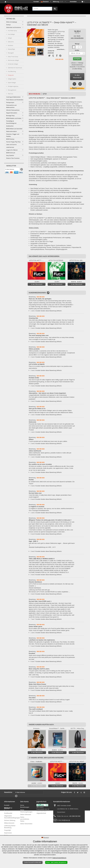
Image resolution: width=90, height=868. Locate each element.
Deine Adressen (26, 814)
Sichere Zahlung (10, 820)
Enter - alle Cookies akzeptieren (56, 862)
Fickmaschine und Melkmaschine (11, 106)
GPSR (45, 94)
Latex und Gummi (11, 144)
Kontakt (36, 2)
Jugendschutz (41, 813)
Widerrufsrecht (9, 823)
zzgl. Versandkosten (77, 38)
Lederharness (10, 147)
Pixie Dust (10, 94)
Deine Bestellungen (25, 806)
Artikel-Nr (51, 51)
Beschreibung (35, 94)
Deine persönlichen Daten (25, 819)
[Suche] (55, 9)
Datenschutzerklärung (59, 858)
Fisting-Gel (11, 75)
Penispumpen (10, 102)
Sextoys (8, 25)
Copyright (7, 830)
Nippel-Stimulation (12, 113)
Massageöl (11, 53)
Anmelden (73, 2)
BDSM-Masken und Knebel (14, 118)
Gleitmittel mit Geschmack (15, 68)
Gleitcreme (11, 42)
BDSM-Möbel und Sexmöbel (14, 129)
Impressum (8, 833)
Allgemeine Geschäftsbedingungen (12, 817)
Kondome (10, 45)
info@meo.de (66, 820)
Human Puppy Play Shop (13, 142)
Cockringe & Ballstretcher (13, 97)
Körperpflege (11, 49)
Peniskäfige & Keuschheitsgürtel (11, 122)
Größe (77, 50)
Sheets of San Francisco (13, 158)
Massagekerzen (12, 90)
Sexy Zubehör (10, 155)
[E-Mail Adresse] (12, 170)
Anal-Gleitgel (11, 34)
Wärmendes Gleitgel (13, 60)
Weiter (84, 271)
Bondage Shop (10, 116)
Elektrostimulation (12, 131)
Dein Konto (24, 802)
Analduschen (10, 126)
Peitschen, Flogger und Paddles (13, 135)
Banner (7, 810)
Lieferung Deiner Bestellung (10, 827)
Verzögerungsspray (13, 86)
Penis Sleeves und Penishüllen (15, 100)
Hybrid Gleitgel (12, 83)
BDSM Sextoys (10, 139)
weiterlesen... (61, 49)
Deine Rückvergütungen (26, 811)
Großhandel (8, 813)
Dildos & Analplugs (12, 22)
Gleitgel (10, 38)
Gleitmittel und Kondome (14, 27)
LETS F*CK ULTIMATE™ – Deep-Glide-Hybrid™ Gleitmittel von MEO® (53, 232)
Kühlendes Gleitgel (13, 64)
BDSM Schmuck (11, 153)
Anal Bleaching (12, 71)
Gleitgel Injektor (12, 79)
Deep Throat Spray (13, 57)
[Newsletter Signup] (21, 170)
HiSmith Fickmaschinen (13, 110)
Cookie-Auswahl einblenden (33, 862)
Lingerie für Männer (12, 150)
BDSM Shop (8, 808)
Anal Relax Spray (12, 31)
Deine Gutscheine (26, 824)
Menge (77, 44)
